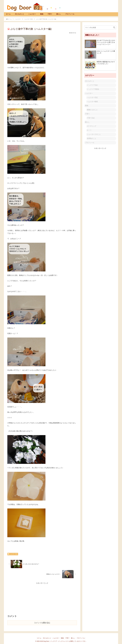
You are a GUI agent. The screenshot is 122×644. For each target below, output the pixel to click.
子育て (87, 114)
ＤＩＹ (89, 130)
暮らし (87, 122)
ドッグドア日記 (92, 85)
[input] (100, 28)
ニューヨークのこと (94, 134)
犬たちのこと (90, 81)
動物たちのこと (92, 110)
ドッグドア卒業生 (93, 89)
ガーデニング (92, 126)
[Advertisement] (42, 598)
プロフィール (90, 143)
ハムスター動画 (92, 102)
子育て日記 (91, 118)
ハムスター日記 (13, 554)
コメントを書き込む (42, 623)
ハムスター (89, 93)
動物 (87, 106)
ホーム (38, 638)
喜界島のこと (92, 138)
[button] (114, 28)
